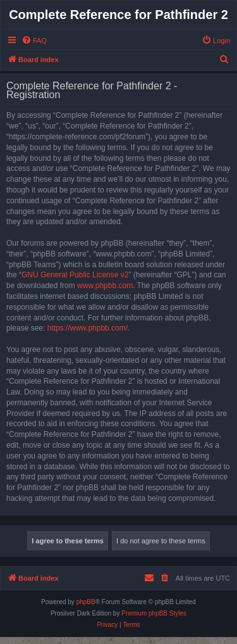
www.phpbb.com (105, 286)
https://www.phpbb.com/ (88, 328)
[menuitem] (34, 41)
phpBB (86, 602)
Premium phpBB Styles (154, 613)
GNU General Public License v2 (75, 275)
